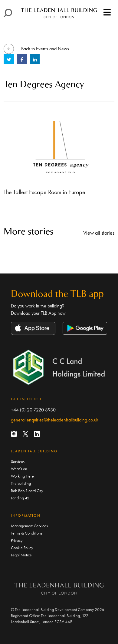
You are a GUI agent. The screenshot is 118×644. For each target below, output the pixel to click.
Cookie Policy (22, 548)
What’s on (19, 469)
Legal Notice (21, 555)
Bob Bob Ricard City (27, 491)
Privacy (17, 540)
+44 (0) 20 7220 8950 (33, 410)
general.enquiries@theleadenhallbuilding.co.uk (55, 420)
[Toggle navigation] (107, 13)
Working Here (22, 476)
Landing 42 (20, 498)
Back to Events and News (45, 49)
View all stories (99, 233)
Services (18, 461)
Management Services (29, 526)
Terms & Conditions (27, 533)
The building (21, 483)
